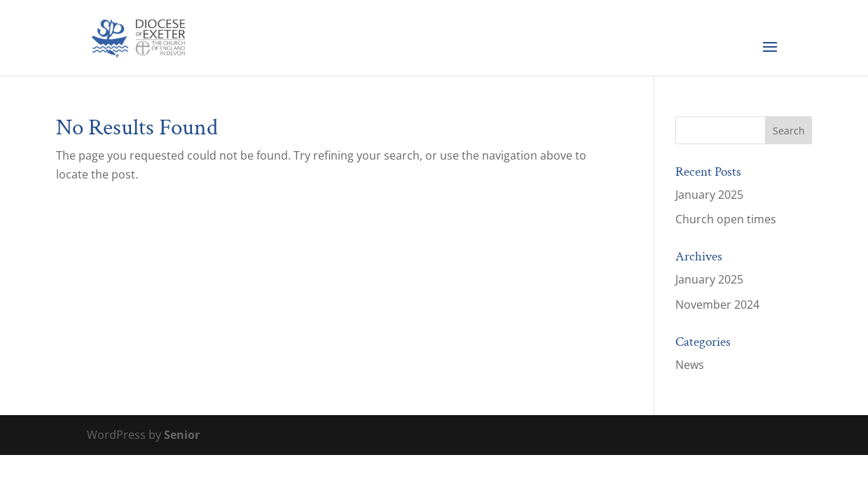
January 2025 (709, 195)
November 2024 (717, 304)
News (690, 365)
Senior (182, 435)
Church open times (726, 219)
